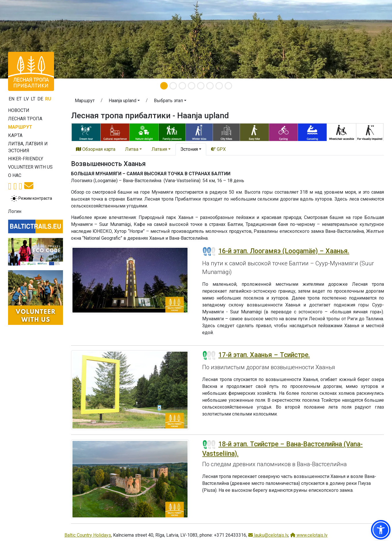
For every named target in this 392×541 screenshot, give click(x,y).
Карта (15, 135)
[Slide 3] (182, 86)
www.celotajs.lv (309, 535)
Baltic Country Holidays (88, 535)
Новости (19, 110)
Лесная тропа (25, 119)
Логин (15, 211)
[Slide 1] (164, 86)
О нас (15, 175)
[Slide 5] (201, 86)
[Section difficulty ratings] (209, 252)
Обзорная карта (96, 149)
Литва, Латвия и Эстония (28, 147)
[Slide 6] (210, 86)
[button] (124, 102)
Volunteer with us (30, 167)
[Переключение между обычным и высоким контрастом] (31, 199)
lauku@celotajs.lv (268, 535)
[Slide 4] (192, 86)
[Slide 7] (219, 86)
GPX (218, 149)
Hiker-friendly (26, 159)
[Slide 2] (173, 86)
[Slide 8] (228, 86)
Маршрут (20, 127)
